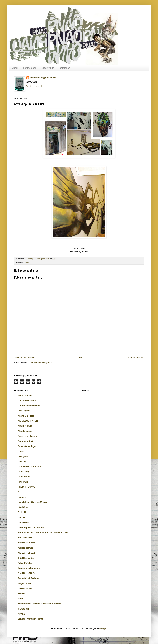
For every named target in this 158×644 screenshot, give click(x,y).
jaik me (21, 517)
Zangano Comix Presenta (30, 619)
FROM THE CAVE (26, 487)
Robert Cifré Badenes (29, 578)
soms (21, 599)
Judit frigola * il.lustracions (31, 528)
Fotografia (23, 482)
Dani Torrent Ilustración (30, 467)
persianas (65, 68)
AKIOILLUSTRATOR (28, 421)
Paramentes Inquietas (29, 568)
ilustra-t (22, 497)
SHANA (22, 594)
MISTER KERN (25, 538)
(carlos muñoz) (25, 441)
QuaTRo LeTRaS (26, 573)
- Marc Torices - (26, 396)
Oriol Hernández (26, 558)
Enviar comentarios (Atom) (40, 363)
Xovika (21, 614)
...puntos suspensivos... (30, 406)
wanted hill (23, 609)
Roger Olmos (24, 583)
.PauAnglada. (25, 411)
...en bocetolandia (27, 401)
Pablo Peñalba (25, 563)
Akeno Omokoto (26, 416)
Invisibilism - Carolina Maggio (33, 502)
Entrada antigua (135, 358)
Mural (14, 68)
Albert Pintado (25, 426)
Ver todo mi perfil (34, 86)
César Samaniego (27, 446)
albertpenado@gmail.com (43, 78)
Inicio (82, 358)
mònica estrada (26, 548)
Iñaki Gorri (23, 507)
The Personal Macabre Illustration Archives (39, 604)
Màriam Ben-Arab (27, 543)
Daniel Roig (24, 472)
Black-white (48, 68)
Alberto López (25, 431)
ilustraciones (30, 68)
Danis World (24, 477)
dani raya (23, 462)
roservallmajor (25, 588)
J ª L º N (22, 512)
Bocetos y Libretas (27, 436)
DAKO (21, 451)
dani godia (23, 456)
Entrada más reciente (25, 358)
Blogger (103, 628)
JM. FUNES (23, 522)
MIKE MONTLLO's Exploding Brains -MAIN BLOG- (43, 533)
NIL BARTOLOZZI (27, 553)
